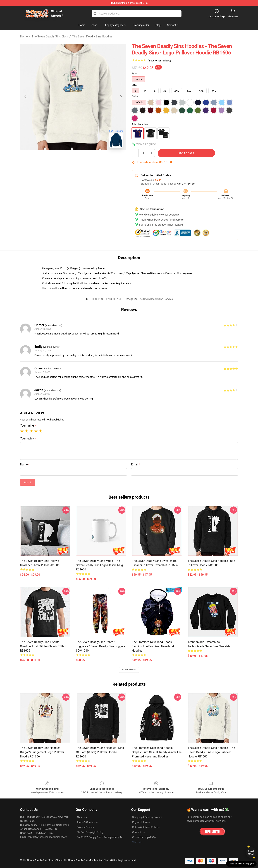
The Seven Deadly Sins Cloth (50, 36)
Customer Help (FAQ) (144, 837)
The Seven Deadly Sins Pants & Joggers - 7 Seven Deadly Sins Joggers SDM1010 (101, 646)
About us (82, 817)
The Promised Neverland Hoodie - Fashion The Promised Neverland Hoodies (153, 646)
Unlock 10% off (251, 853)
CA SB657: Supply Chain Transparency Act (100, 837)
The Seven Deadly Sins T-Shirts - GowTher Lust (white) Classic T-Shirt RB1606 (43, 646)
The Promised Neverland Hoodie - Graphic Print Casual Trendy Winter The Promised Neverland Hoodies (157, 752)
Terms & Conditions (87, 822)
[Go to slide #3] (92, 158)
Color (135, 96)
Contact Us (138, 832)
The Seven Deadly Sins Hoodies (92, 36)
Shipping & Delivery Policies (147, 817)
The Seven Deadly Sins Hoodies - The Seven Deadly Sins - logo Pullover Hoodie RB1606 (211, 752)
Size (134, 85)
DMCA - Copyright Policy (90, 832)
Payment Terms (141, 822)
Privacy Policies (85, 827)
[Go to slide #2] (73, 158)
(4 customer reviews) (159, 61)
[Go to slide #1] (54, 158)
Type (135, 73)
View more (129, 670)
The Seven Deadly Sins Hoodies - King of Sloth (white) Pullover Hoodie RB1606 (100, 752)
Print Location (140, 124)
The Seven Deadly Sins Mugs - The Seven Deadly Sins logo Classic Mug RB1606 (99, 565)
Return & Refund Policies (146, 827)
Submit (28, 482)
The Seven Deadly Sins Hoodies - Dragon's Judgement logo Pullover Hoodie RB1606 (42, 752)
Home (24, 36)
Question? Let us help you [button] (241, 864)
